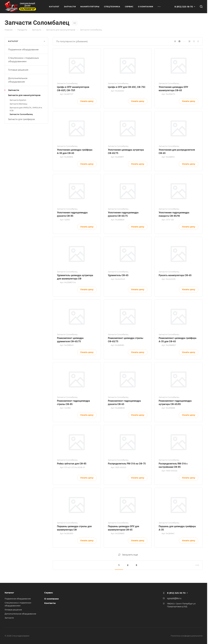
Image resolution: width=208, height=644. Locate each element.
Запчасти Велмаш (18, 104)
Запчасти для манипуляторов (27, 95)
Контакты (50, 603)
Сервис (49, 593)
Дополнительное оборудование (27, 80)
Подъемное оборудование (27, 49)
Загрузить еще (128, 555)
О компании (51, 599)
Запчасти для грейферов (27, 119)
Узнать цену (87, 101)
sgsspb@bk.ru (174, 598)
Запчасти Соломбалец (21, 114)
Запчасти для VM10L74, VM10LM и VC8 (26, 109)
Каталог (9, 593)
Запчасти (27, 90)
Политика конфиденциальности (187, 636)
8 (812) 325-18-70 (184, 7)
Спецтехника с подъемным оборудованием (27, 60)
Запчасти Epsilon (18, 100)
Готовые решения (27, 70)
